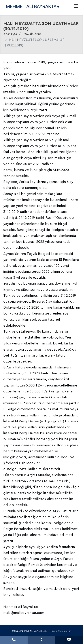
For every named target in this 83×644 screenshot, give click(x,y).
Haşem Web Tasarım (61, 631)
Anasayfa (10, 34)
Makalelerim (32, 34)
